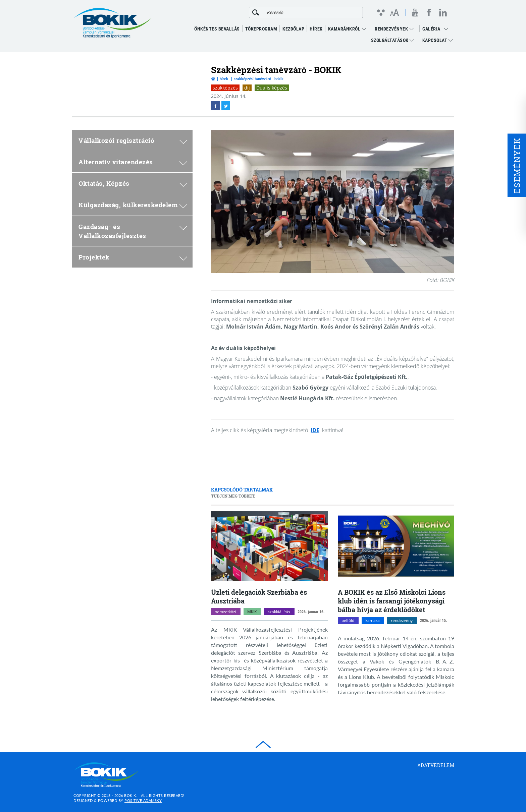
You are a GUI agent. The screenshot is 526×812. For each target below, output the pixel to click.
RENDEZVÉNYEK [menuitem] (394, 29)
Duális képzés (272, 88)
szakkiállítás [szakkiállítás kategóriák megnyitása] (279, 612)
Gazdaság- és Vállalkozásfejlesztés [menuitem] (133, 231)
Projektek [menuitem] (133, 257)
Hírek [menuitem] (316, 29)
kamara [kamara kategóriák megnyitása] (373, 620)
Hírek (224, 79)
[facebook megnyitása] (429, 12)
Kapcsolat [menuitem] (438, 40)
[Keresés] (256, 12)
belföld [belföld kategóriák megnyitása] (348, 620)
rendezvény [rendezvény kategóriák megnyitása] (402, 620)
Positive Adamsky (143, 800)
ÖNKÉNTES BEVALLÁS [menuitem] (217, 29)
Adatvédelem (436, 765)
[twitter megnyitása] (226, 106)
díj (247, 88)
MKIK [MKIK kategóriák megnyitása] (252, 612)
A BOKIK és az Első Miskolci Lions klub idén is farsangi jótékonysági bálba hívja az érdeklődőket (392, 601)
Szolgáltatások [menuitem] (393, 40)
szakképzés (225, 88)
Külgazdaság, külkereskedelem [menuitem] (133, 205)
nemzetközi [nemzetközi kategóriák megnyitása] (225, 612)
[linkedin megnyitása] (443, 12)
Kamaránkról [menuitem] (347, 29)
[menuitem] (448, 29)
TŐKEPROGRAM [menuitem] (261, 29)
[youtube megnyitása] (415, 13)
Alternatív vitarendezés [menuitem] (133, 162)
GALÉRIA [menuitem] (431, 29)
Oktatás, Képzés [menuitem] (133, 183)
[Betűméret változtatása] (394, 13)
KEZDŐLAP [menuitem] (293, 29)
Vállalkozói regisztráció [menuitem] (133, 140)
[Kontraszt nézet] (381, 12)
